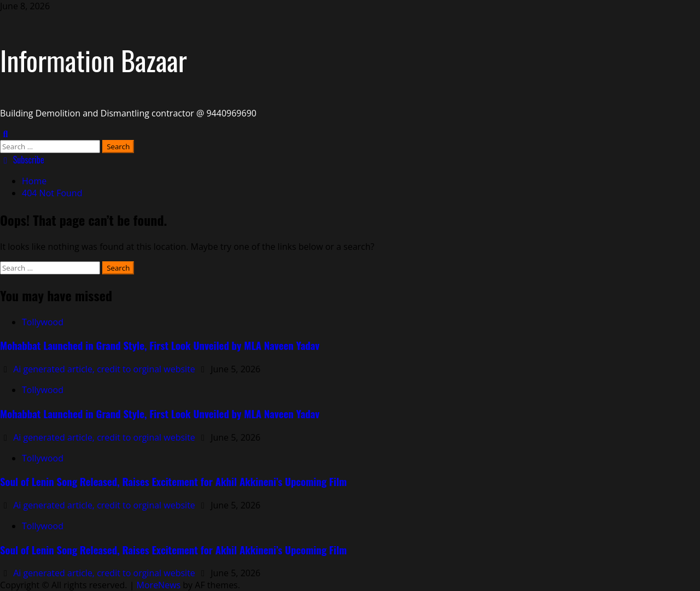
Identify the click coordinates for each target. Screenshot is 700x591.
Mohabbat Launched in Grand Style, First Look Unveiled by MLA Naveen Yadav (160, 345)
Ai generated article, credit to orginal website (105, 369)
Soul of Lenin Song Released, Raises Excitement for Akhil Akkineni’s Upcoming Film (173, 481)
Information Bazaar (94, 60)
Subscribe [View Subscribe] (22, 160)
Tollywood (43, 322)
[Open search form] (5, 134)
